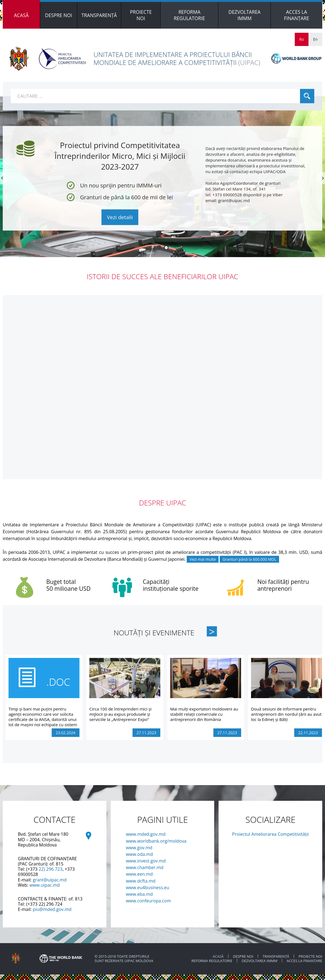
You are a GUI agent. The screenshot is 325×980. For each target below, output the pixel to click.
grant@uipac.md (50, 880)
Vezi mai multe (203, 559)
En (315, 39)
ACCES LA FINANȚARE (305, 961)
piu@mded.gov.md (52, 909)
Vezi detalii (120, 217)
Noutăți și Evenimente (154, 633)
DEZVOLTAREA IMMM (260, 961)
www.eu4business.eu (148, 888)
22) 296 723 (51, 869)
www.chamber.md (145, 867)
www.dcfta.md (141, 881)
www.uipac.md (45, 885)
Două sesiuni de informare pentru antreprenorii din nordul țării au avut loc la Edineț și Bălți (286, 714)
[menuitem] (21, 15)
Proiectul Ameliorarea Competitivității (270, 834)
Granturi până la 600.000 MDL (249, 559)
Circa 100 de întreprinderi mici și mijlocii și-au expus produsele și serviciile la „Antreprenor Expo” (120, 714)
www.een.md (139, 874)
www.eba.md (139, 894)
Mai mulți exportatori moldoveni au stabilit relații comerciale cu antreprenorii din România (204, 714)
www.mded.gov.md (146, 834)
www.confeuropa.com (148, 901)
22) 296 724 (51, 904)
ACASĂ (218, 956)
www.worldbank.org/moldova (156, 841)
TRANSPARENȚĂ (276, 956)
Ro (301, 39)
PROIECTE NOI (310, 956)
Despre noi (243, 956)
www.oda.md (140, 854)
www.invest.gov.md (146, 861)
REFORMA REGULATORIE (212, 961)
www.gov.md (139, 848)
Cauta (307, 96)
